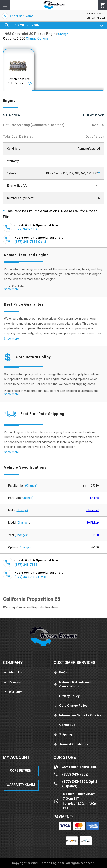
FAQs (60, 672)
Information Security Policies (77, 715)
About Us (12, 672)
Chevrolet (93, 510)
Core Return (21, 770)
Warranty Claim (21, 785)
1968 (96, 535)
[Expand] (102, 25)
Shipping (63, 735)
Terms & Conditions (71, 744)
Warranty (12, 692)
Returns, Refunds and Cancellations (72, 684)
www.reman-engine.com (79, 767)
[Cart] (102, 5)
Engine (95, 498)
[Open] (30, 83)
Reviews (12, 682)
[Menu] (5, 5)
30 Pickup (93, 523)
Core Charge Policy (71, 706)
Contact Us (64, 725)
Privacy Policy (67, 696)
